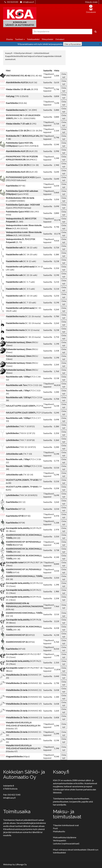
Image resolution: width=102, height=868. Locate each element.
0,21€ (57, 282)
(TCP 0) (24, 406)
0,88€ (57, 117)
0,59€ (57, 275)
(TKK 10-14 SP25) (21, 447)
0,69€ (57, 495)
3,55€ (57, 509)
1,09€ (57, 726)
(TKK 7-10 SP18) (20, 440)
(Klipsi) (18, 756)
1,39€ (57, 585)
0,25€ (57, 296)
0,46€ (57, 192)
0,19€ (57, 302)
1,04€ (57, 392)
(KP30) (18, 516)
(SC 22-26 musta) (23, 316)
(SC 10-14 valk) (22, 296)
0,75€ (57, 337)
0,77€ (57, 461)
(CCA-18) (22, 165)
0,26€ (57, 309)
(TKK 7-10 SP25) (20, 426)
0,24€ (57, 413)
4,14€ (57, 543)
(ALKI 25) (22, 151)
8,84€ (57, 564)
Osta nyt (64, 75)
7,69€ (57, 103)
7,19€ (57, 656)
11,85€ (57, 669)
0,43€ (57, 690)
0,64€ (57, 172)
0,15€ (57, 481)
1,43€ (57, 351)
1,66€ (57, 711)
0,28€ (57, 447)
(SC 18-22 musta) (23, 337)
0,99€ (57, 151)
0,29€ (57, 475)
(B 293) (22, 89)
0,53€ (57, 378)
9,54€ (57, 756)
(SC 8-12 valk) (21, 261)
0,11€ (57, 289)
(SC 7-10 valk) (21, 302)
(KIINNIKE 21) (24, 690)
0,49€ (57, 206)
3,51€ (57, 614)
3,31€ (57, 536)
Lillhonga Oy (21, 864)
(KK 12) (16, 502)
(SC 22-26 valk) (22, 275)
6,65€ (57, 186)
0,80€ (57, 96)
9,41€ (57, 241)
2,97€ (57, 529)
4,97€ (57, 516)
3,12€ (57, 621)
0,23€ (57, 261)
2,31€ (57, 662)
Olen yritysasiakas (73, 44)
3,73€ (57, 550)
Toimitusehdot (33, 39)
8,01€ (57, 649)
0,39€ (57, 734)
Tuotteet (20, 39)
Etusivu (10, 39)
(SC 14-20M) (21, 110)
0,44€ (57, 676)
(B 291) (21, 124)
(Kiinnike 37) (23, 726)
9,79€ (57, 227)
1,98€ (57, 591)
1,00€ (57, 76)
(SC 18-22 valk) (22, 247)
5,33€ (57, 523)
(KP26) (20, 642)
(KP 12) (16, 509)
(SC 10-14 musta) (23, 323)
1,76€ (57, 371)
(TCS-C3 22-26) (24, 385)
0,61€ (57, 82)
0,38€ (57, 254)
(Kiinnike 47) (23, 748)
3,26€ (57, 502)
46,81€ (57, 385)
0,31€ (57, 268)
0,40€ (57, 717)
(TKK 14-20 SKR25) (22, 495)
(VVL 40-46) (24, 76)
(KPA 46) (25, 606)
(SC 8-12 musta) (23, 330)
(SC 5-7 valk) (20, 282)
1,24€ (57, 158)
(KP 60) (16, 649)
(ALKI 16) (21, 82)
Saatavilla (48, 82)
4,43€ (57, 628)
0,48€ (57, 110)
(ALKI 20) (22, 172)
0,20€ (57, 488)
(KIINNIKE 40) (24, 711)
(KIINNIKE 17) (24, 704)
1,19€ (57, 344)
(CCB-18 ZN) (24, 130)
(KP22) (20, 635)
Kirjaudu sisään (91, 2)
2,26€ (57, 364)
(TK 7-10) (19, 454)
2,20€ (57, 598)
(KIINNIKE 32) (24, 683)
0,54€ (57, 144)
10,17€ (57, 220)
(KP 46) (16, 186)
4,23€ (57, 635)
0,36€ (57, 440)
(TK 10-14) (19, 475)
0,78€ (57, 316)
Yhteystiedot (47, 39)
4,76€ (57, 642)
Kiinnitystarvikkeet (23, 53)
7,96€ (57, 606)
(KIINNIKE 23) (24, 717)
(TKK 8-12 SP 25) (20, 433)
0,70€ (57, 399)
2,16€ (57, 130)
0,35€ (57, 433)
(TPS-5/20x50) (17, 96)
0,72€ (57, 124)
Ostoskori (60, 39)
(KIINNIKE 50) (24, 697)
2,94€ (57, 165)
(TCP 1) (24, 413)
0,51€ (57, 468)
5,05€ (57, 199)
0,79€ (57, 89)
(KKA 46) (16, 103)
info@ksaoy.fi (28, 2)
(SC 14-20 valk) (22, 254)
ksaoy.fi (9, 53)
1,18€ (57, 697)
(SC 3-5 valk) (20, 289)
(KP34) (15, 523)
